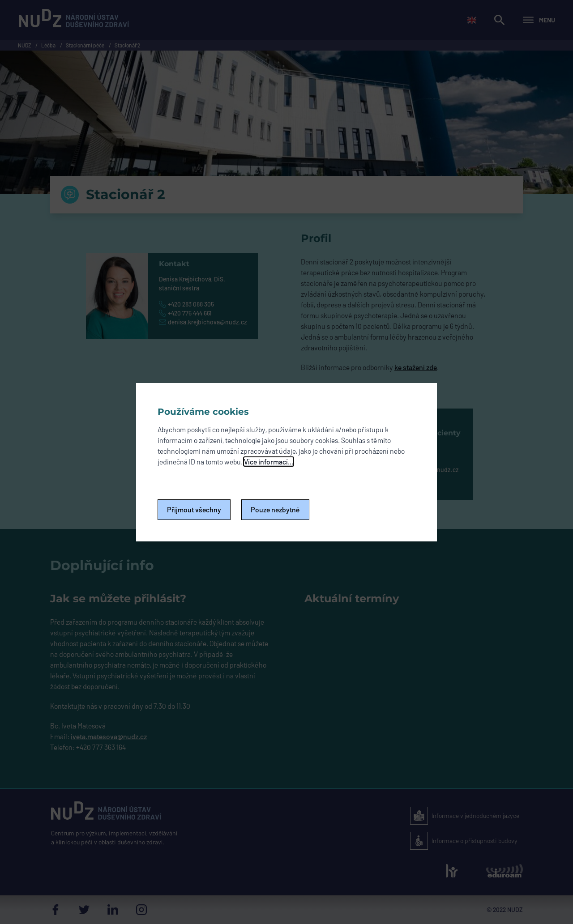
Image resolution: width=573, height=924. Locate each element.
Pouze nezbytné (275, 509)
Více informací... (269, 462)
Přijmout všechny (194, 509)
